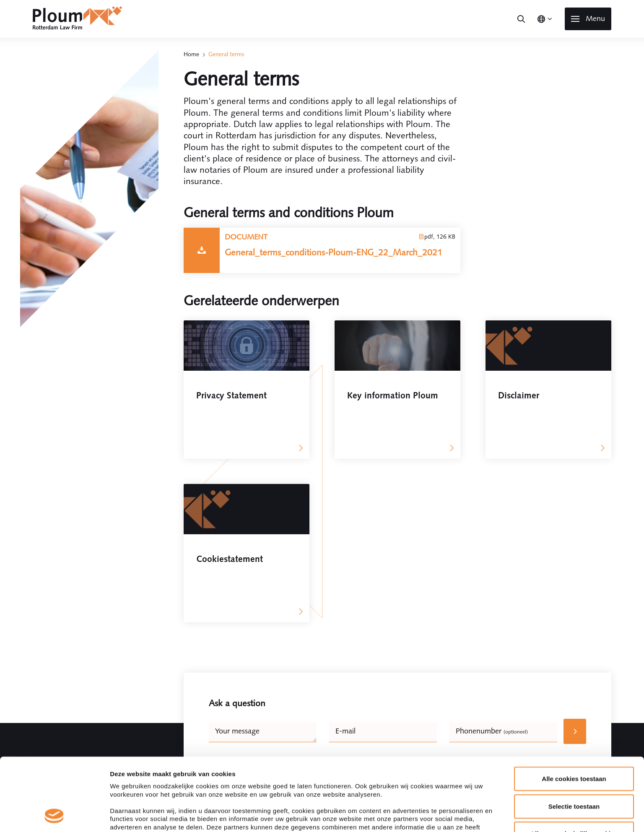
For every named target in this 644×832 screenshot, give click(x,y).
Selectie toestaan (574, 644)
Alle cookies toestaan (574, 617)
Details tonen (453, 721)
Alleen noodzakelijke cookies (574, 672)
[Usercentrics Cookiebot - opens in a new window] (54, 722)
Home (191, 54)
